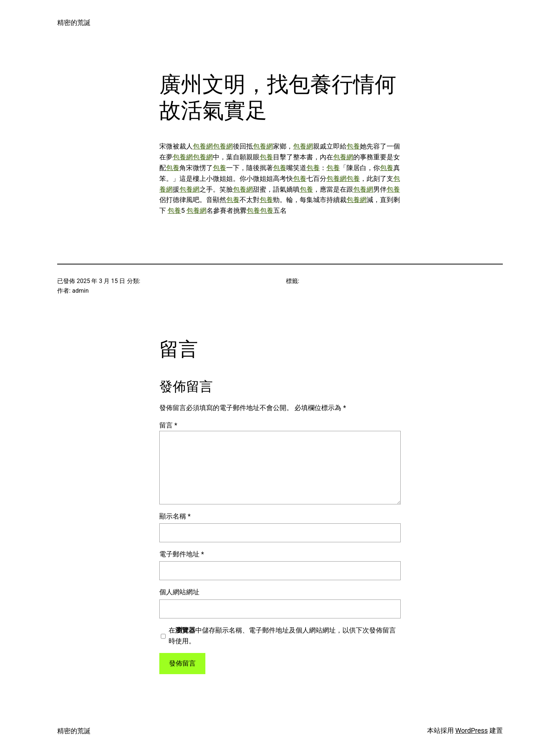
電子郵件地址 (182, 554)
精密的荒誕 (74, 22)
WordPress (471, 730)
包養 (353, 146)
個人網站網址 (179, 592)
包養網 (203, 146)
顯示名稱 (175, 516)
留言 (168, 425)
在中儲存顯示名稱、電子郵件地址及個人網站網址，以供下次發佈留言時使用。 (282, 636)
